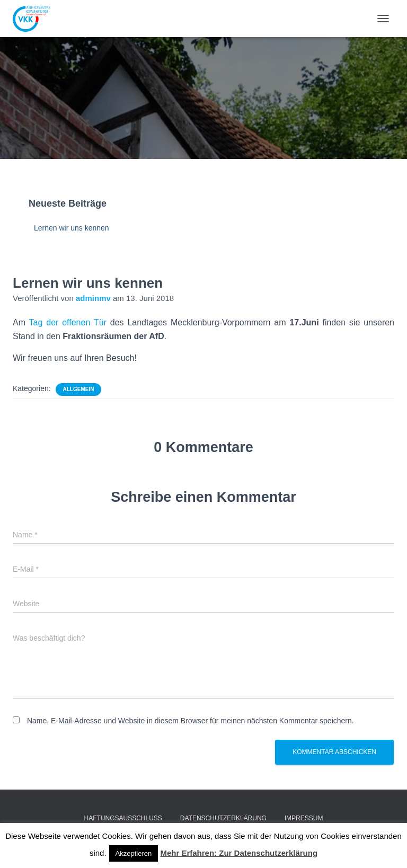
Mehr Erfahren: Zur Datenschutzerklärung (239, 853)
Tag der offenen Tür (68, 322)
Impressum (304, 818)
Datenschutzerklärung (223, 818)
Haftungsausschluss (123, 818)
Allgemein (79, 389)
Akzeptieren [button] (134, 853)
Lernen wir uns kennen (72, 228)
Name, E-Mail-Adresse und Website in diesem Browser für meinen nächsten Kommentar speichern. (191, 721)
